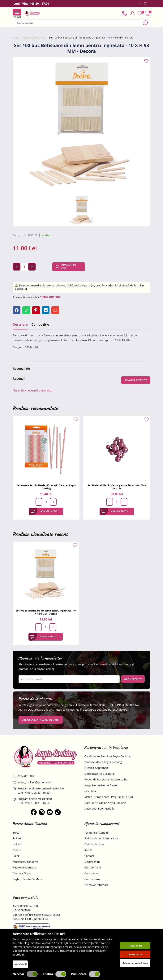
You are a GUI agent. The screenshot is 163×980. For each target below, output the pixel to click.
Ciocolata (90, 792)
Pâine (16, 857)
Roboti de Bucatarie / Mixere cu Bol (106, 780)
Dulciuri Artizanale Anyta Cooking (105, 804)
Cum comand (93, 868)
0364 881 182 (51, 297)
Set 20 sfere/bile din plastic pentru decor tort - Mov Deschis (117, 488)
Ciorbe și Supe (22, 874)
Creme (17, 851)
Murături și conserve (26, 863)
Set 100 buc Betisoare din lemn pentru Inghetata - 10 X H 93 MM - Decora (46, 613)
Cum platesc (92, 874)
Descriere (20, 325)
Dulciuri (18, 845)
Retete (88, 851)
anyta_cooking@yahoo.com (32, 783)
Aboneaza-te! (133, 680)
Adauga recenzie (136, 381)
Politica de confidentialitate (101, 839)
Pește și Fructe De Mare (28, 880)
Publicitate (86, 974)
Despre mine (92, 863)
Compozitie (40, 325)
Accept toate (135, 946)
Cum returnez (93, 880)
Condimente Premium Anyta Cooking (108, 757)
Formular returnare (97, 886)
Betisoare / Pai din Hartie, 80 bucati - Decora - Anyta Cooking (46, 488)
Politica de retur (94, 845)
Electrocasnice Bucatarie (100, 775)
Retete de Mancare (25, 868)
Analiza (54, 974)
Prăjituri (18, 839)
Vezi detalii (20, 964)
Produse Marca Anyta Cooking (103, 763)
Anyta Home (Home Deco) (101, 786)
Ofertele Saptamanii (97, 769)
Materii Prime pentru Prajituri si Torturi (109, 798)
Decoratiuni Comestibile (99, 809)
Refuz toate (135, 954)
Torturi (17, 834)
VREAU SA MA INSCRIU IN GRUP (41, 721)
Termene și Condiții (97, 834)
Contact (89, 857)
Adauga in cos (69, 267)
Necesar (25, 974)
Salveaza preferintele (135, 963)
